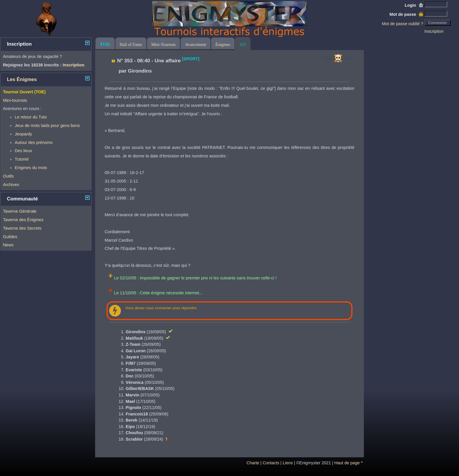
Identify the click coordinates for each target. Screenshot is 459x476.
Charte (253, 463)
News (8, 245)
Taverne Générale (20, 211)
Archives (11, 185)
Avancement (196, 44)
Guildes (10, 237)
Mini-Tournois (164, 44)
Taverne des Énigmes (23, 220)
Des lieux (23, 151)
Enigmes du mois (31, 168)
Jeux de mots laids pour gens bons (47, 126)
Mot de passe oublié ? (403, 24)
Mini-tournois (15, 100)
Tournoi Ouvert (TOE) (24, 92)
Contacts (271, 463)
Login (414, 5)
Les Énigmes (22, 79)
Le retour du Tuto (31, 117)
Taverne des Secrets (22, 228)
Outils (8, 176)
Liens (288, 463)
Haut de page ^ (348, 463)
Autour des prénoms (34, 142)
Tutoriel (22, 159)
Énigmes (223, 44)
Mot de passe (406, 14)
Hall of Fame (131, 44)
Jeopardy (23, 134)
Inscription (434, 31)
